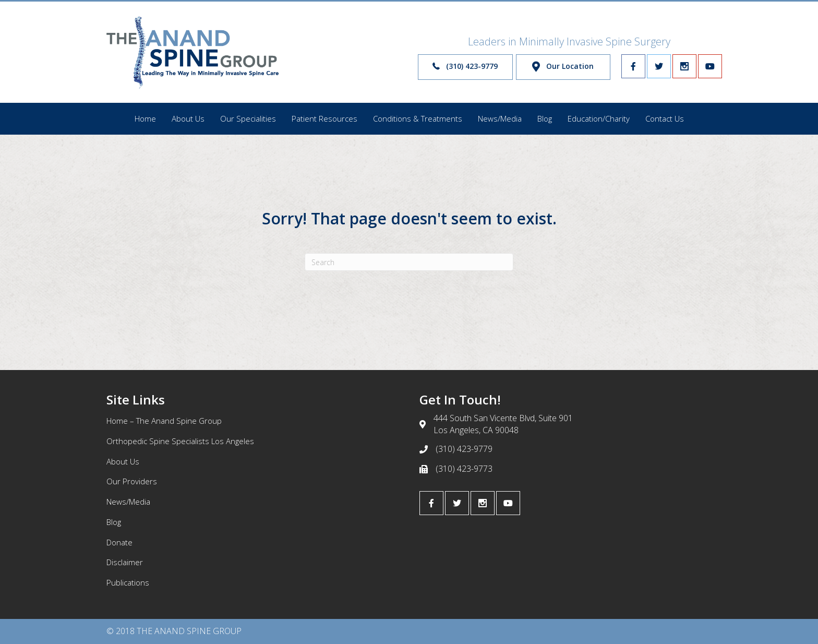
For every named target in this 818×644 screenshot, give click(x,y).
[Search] (409, 262)
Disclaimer (125, 562)
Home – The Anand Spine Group (164, 421)
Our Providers (132, 481)
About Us (123, 461)
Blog (114, 522)
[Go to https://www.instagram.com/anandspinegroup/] (684, 66)
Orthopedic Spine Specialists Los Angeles (180, 441)
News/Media (128, 502)
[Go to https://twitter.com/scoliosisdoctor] (659, 66)
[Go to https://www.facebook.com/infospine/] (633, 66)
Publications (128, 582)
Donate (119, 542)
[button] (465, 67)
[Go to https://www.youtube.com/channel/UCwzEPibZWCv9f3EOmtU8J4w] (710, 66)
